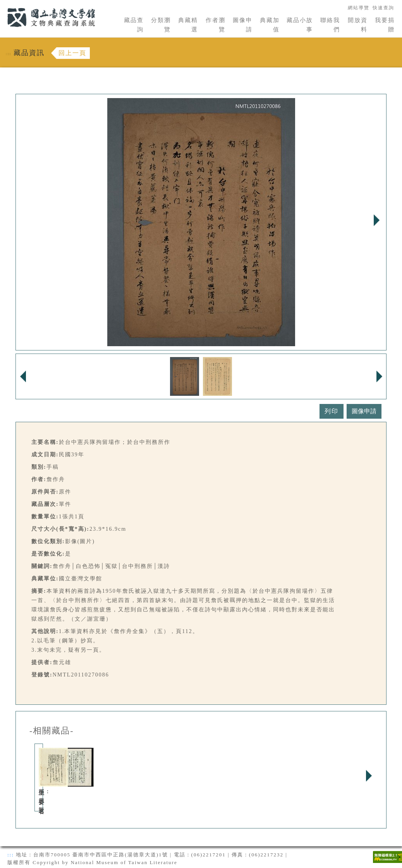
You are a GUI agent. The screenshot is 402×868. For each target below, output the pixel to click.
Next (376, 220)
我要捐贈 (385, 25)
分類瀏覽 (161, 25)
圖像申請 (243, 25)
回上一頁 (72, 53)
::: (3, 4)
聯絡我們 (330, 25)
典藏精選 (188, 25)
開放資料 (358, 25)
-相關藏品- (52, 731)
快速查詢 (383, 8)
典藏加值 (270, 25)
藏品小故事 (300, 25)
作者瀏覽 (216, 25)
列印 (332, 411)
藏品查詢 (134, 25)
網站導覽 (359, 8)
